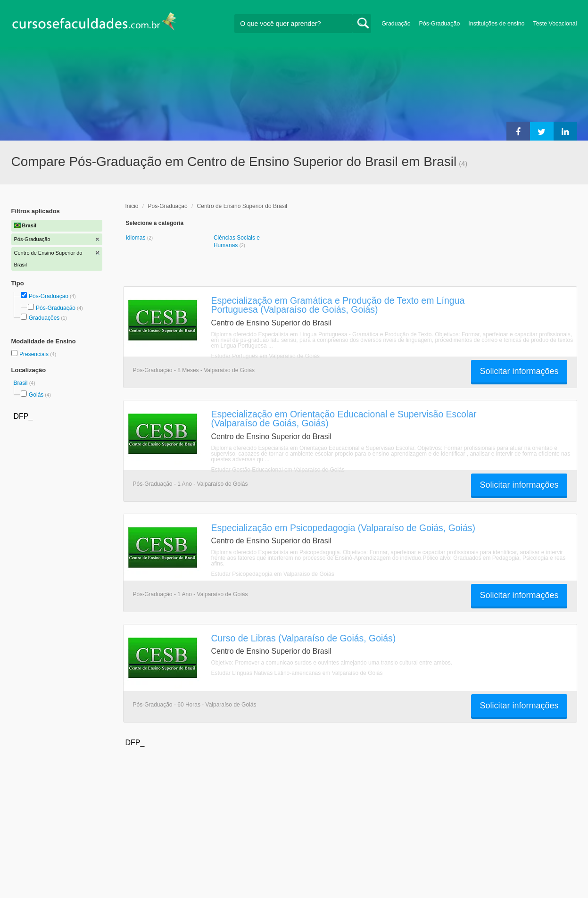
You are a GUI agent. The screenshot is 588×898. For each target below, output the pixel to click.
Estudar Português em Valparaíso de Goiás (266, 356)
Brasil (21, 383)
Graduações (44, 318)
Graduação (396, 24)
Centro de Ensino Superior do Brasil (242, 206)
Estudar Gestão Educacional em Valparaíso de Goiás (278, 470)
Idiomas (137, 238)
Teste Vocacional (555, 24)
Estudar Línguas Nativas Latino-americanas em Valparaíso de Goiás (297, 673)
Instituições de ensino (496, 24)
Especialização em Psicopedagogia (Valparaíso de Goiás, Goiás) (343, 528)
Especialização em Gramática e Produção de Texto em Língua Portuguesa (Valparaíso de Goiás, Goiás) (338, 305)
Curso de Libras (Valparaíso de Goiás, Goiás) (304, 638)
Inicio (132, 206)
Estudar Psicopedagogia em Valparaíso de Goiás (273, 574)
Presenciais (35, 354)
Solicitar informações (519, 371)
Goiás (36, 395)
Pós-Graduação (440, 24)
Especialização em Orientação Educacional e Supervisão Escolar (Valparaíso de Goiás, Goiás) (344, 419)
